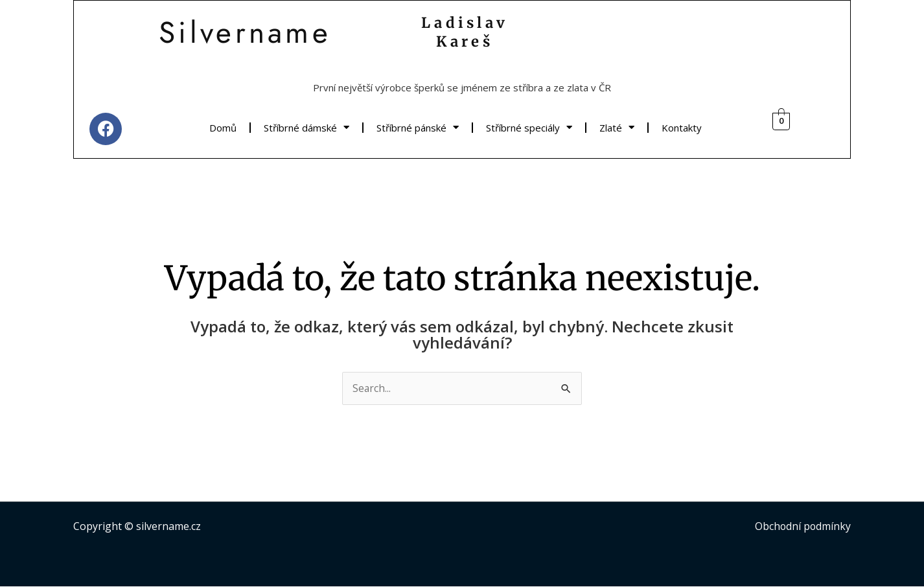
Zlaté (617, 127)
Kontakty (682, 128)
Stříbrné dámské (306, 127)
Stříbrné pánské (418, 127)
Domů (223, 128)
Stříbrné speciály (529, 127)
